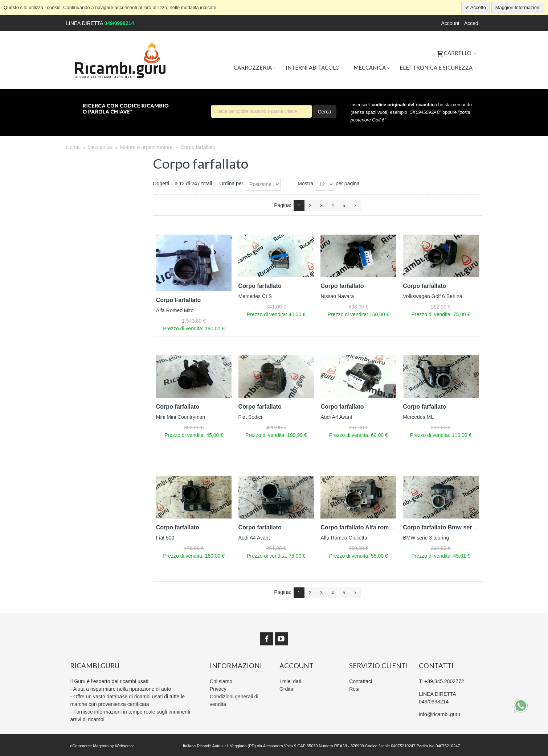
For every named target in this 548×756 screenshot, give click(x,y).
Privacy (218, 689)
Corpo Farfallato (179, 300)
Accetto (478, 7)
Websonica (125, 746)
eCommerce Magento (89, 746)
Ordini (286, 689)
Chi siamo (221, 681)
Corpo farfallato (260, 286)
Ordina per (231, 183)
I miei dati (290, 681)
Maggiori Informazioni (518, 7)
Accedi (472, 23)
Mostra (305, 183)
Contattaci (361, 681)
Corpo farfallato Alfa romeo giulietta (370, 527)
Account (450, 23)
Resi (354, 689)
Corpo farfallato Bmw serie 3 (442, 527)
